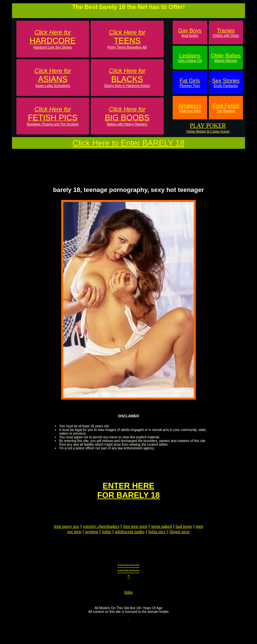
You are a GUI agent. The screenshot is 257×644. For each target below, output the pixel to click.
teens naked (161, 538)
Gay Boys (190, 33)
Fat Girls (190, 83)
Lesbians (190, 58)
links (128, 611)
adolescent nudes (130, 544)
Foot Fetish (226, 108)
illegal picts (179, 544)
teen (199, 538)
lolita (107, 544)
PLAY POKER (208, 126)
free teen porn (135, 538)
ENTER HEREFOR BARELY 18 (129, 499)
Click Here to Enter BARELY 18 (128, 143)
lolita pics (157, 544)
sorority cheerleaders (101, 538)
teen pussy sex (66, 538)
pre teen (75, 544)
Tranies (226, 33)
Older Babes (226, 58)
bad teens (184, 538)
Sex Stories (226, 83)
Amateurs (190, 108)
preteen (92, 544)
